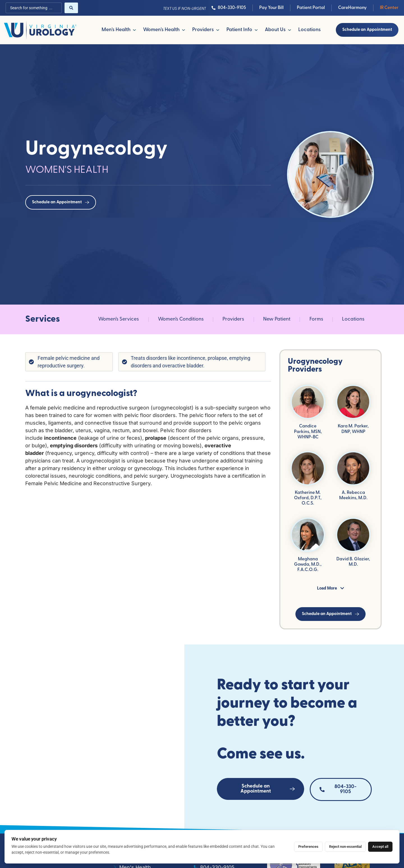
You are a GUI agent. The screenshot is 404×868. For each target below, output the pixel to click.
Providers (233, 319)
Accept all (380, 847)
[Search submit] (71, 8)
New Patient (277, 319)
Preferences (308, 847)
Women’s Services (119, 319)
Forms (316, 319)
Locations (353, 319)
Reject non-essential (345, 847)
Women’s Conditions (181, 319)
